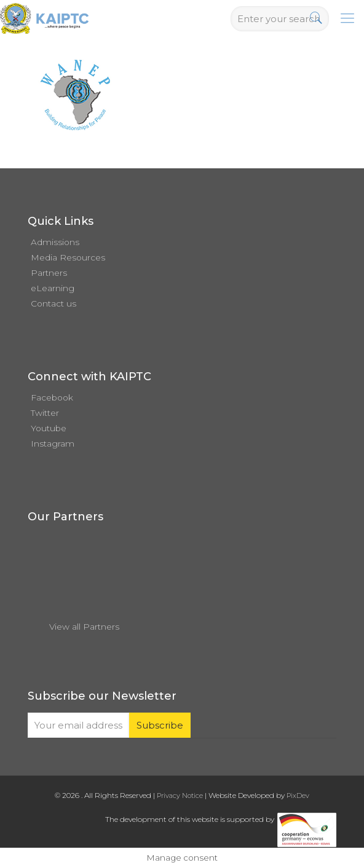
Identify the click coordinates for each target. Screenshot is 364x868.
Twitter (45, 413)
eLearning (53, 288)
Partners (49, 273)
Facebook (52, 397)
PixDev (298, 796)
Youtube (49, 428)
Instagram (53, 444)
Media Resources (68, 257)
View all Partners (84, 627)
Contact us (53, 303)
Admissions (55, 242)
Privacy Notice (180, 796)
